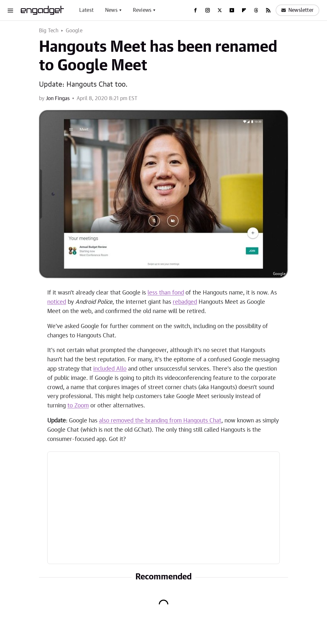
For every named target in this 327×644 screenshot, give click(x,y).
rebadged (185, 302)
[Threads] (256, 10)
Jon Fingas (58, 98)
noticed (57, 302)
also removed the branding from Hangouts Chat (160, 421)
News (111, 10)
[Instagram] (208, 10)
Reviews (142, 10)
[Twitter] (220, 10)
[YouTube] (232, 10)
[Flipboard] (244, 10)
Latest (86, 10)
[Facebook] (195, 10)
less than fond (166, 293)
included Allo (110, 369)
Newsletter (297, 10)
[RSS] (268, 10)
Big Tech (49, 31)
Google (74, 31)
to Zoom (78, 406)
